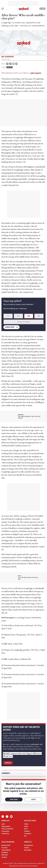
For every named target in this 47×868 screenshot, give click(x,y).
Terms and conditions (7, 829)
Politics (9, 67)
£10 (18, 316)
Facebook (3, 817)
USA (25, 836)
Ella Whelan (5, 852)
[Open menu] (3, 9)
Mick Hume (5, 855)
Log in (42, 9)
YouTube (11, 817)
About (3, 824)
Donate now (10, 327)
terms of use (34, 863)
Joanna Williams (6, 850)
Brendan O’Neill (6, 845)
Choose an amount (23, 322)
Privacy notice (5, 831)
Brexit (26, 829)
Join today (14, 800)
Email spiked (28, 850)
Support (8, 763)
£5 (8, 316)
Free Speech (28, 834)
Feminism (27, 831)
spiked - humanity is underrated (24, 9)
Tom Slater (4, 848)
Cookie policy (5, 834)
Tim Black (4, 857)
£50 (39, 316)
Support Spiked (6, 826)
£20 (29, 316)
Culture (26, 826)
